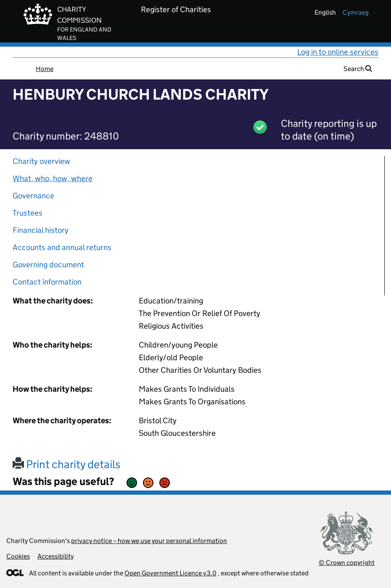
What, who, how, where (53, 178)
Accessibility (55, 556)
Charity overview (41, 161)
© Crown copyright (347, 563)
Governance (33, 196)
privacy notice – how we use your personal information (149, 541)
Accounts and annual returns (62, 247)
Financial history (41, 230)
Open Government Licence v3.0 (170, 573)
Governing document (48, 265)
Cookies (18, 556)
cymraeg (356, 12)
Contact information (47, 282)
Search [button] (358, 69)
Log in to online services (338, 52)
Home (45, 69)
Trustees (28, 213)
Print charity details (66, 464)
